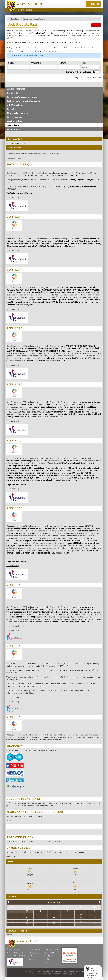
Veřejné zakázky (15, 121)
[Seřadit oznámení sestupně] (17, 63)
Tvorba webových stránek (51, 974)
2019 (82, 48)
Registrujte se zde (14, 158)
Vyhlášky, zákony (15, 105)
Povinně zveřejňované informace (22, 97)
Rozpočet (11, 109)
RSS (96, 25)
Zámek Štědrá (34, 949)
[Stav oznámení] (91, 67)
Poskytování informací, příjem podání (24, 101)
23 (54, 921)
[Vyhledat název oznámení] (19, 67)
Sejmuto (62, 63)
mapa (54, 750)
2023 (30, 51)
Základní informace (16, 89)
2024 (39, 51)
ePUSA (47, 959)
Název (12, 63)
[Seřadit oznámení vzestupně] (17, 62)
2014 (38, 48)
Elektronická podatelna (18, 113)
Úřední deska (13, 125)
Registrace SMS (14, 129)
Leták (9, 820)
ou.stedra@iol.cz (19, 956)
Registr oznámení (15, 117)
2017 (65, 48)
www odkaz (11, 856)
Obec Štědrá (15, 19)
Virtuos (47, 962)
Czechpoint (49, 956)
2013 (29, 48)
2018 (74, 48)
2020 (91, 48)
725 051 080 (19, 953)
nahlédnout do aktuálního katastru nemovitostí (32, 750)
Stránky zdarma (35, 953)
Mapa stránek (61, 971)
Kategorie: (11, 47)
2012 (20, 48)
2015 (47, 48)
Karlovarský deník (51, 949)
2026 (56, 51)
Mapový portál (50, 953)
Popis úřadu (12, 93)
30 (27, 911)
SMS (31, 956)
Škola (31, 959)
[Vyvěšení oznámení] (44, 67)
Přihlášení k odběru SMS (16, 143)
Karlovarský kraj (13, 197)
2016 (56, 48)
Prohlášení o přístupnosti (77, 971)
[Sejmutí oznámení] (69, 67)
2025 (47, 51)
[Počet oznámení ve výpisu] (96, 72)
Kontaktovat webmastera (44, 971)
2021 (12, 51)
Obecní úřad (27, 19)
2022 (21, 51)
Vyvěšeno (36, 63)
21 (27, 921)
